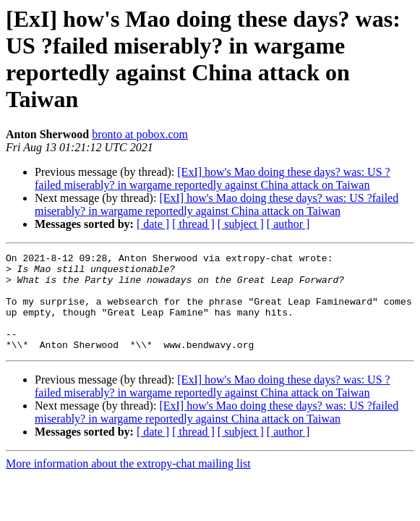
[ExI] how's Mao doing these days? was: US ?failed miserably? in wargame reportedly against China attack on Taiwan (213, 178)
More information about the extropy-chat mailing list (128, 483)
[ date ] (153, 224)
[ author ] (288, 224)
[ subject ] (241, 224)
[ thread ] (193, 224)
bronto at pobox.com (140, 134)
